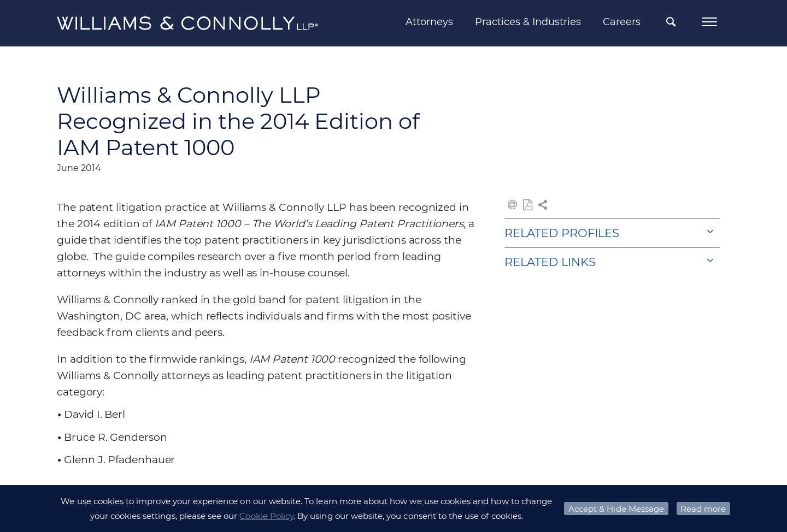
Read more (703, 509)
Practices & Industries (528, 22)
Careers (622, 22)
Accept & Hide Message (616, 509)
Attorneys (429, 22)
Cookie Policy (266, 516)
